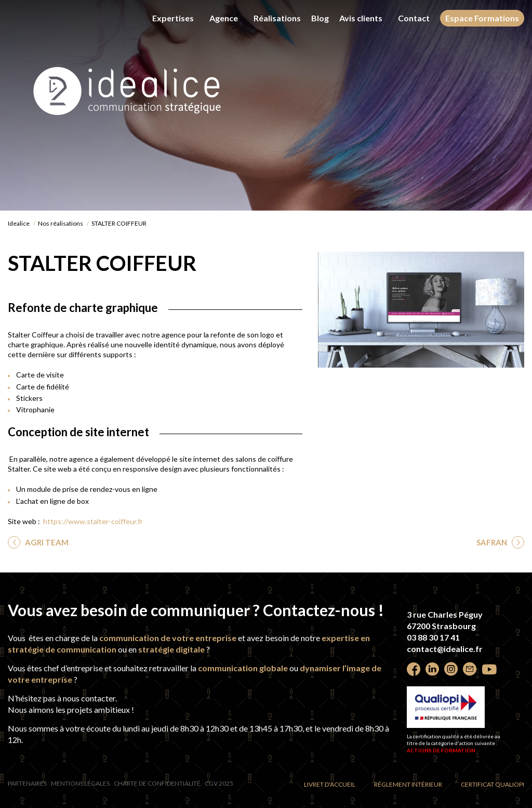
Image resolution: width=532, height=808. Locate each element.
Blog (320, 18)
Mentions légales (80, 783)
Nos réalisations (61, 223)
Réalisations (277, 18)
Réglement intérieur (408, 784)
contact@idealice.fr (445, 649)
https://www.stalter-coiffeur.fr (93, 521)
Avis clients (361, 18)
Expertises (173, 18)
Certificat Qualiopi (493, 784)
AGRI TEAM (46, 542)
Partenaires (27, 783)
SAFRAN (493, 542)
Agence (224, 18)
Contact (414, 18)
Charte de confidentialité (157, 783)
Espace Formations (482, 18)
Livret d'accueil (330, 784)
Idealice (19, 223)
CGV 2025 (219, 783)
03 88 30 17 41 (433, 637)
